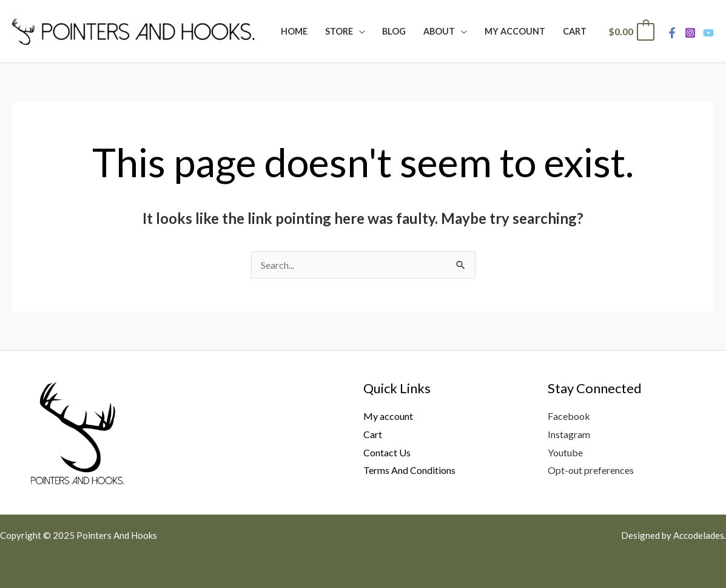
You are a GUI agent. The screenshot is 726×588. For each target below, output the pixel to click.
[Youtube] (708, 33)
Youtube (565, 452)
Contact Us (387, 452)
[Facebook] (672, 33)
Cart (575, 31)
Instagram (569, 434)
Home (294, 31)
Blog (394, 31)
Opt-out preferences (591, 470)
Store (339, 31)
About (439, 31)
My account (388, 416)
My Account (515, 31)
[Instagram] (690, 33)
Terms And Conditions (409, 470)
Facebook (569, 416)
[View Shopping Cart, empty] (631, 31)
